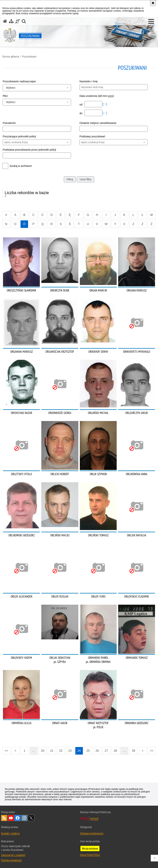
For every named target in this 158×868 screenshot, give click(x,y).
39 (134, 751)
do (81, 113)
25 (88, 751)
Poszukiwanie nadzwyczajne (19, 81)
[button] (151, 22)
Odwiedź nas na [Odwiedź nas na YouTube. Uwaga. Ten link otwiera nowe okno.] (11, 818)
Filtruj (70, 179)
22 (61, 751)
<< (5, 750)
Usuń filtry (85, 179)
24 (79, 751)
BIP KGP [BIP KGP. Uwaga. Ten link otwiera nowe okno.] (95, 819)
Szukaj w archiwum (21, 166)
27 (106, 751)
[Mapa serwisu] (11, 21)
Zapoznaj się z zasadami (13, 855)
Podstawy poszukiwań (92, 136)
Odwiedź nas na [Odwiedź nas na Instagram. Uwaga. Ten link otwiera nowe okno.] (24, 818)
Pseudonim (9, 123)
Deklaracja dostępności (92, 833)
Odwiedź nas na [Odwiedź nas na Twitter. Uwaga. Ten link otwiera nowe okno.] (31, 818)
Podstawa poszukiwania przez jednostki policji (29, 150)
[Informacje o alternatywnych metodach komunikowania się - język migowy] (18, 21)
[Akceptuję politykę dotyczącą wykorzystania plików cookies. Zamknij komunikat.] (153, 3)
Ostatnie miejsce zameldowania (98, 123)
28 (115, 751)
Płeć (5, 96)
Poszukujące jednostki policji (19, 136)
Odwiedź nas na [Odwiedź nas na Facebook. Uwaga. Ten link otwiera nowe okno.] (18, 818)
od (81, 105)
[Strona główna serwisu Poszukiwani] (5, 21)
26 (97, 751)
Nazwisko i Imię (89, 81)
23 (70, 751)
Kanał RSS (4, 818)
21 (52, 751)
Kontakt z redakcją (10, 833)
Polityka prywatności (11, 860)
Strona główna (11, 57)
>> (151, 750)
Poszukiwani (29, 57)
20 (43, 751)
